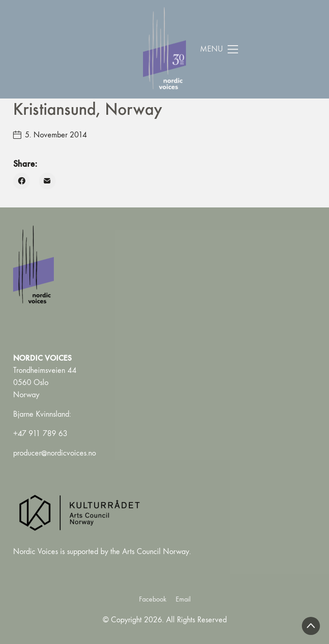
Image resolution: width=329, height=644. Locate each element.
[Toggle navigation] (219, 49)
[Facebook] (21, 181)
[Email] (47, 181)
